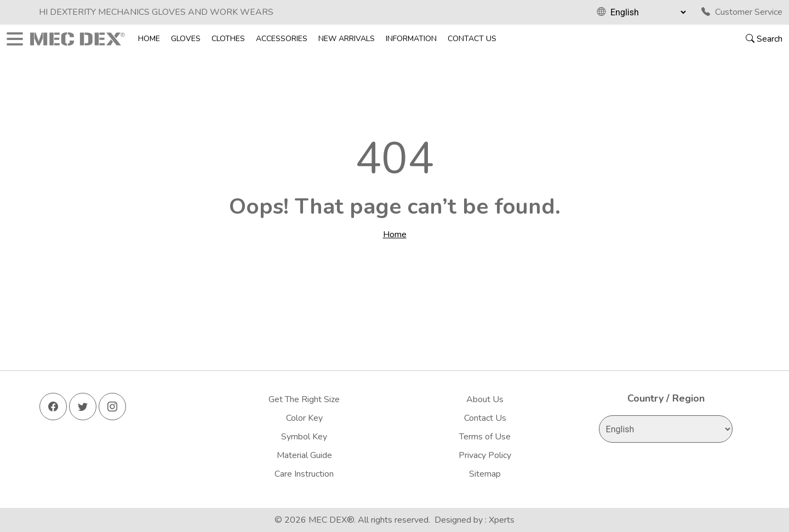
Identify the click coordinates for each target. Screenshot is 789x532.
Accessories (282, 39)
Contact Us (472, 39)
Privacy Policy (485, 455)
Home (149, 39)
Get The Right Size (304, 399)
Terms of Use (485, 437)
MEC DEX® (331, 520)
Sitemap (485, 474)
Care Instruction (304, 474)
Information (411, 39)
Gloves (186, 39)
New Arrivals (347, 39)
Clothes (228, 39)
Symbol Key (304, 437)
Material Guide (304, 455)
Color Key (304, 418)
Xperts (502, 520)
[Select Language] (648, 12)
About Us (485, 399)
